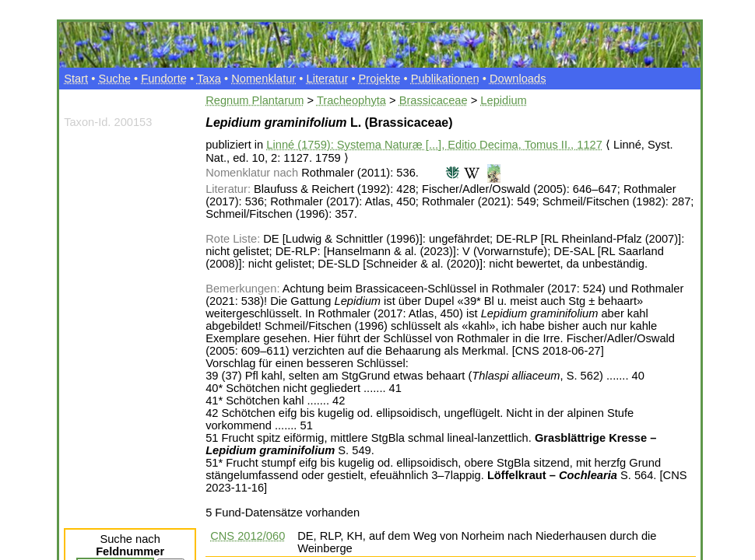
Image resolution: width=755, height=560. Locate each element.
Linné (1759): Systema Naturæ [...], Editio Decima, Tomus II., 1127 (434, 145)
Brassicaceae (434, 100)
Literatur (328, 79)
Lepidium (503, 100)
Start (76, 79)
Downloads (518, 79)
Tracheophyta (351, 100)
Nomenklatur (263, 79)
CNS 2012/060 (248, 536)
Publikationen (445, 79)
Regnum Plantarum (255, 100)
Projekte (380, 79)
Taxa (209, 79)
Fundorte (164, 79)
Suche (114, 79)
